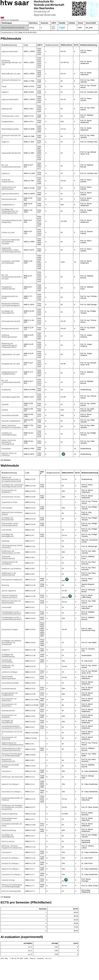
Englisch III (6, 173)
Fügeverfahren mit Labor (11, 354)
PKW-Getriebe (7, 508)
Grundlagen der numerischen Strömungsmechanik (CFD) (12, 486)
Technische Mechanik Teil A (11, 81)
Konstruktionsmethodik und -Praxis (12, 825)
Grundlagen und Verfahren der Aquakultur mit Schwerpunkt (11, 642)
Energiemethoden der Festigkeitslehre (10, 694)
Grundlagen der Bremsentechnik (8, 519)
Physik (4, 86)
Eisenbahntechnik (8, 711)
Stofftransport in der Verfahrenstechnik (9, 574)
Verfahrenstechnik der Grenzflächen (10, 563)
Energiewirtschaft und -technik (10, 297)
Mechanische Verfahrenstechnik (8, 760)
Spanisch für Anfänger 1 (10, 784)
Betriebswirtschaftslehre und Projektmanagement (11, 305)
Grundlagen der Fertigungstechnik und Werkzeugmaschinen (10, 211)
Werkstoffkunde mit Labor (11, 74)
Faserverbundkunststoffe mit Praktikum (12, 799)
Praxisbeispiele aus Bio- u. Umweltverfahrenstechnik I (11, 613)
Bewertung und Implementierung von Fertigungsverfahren (9, 345)
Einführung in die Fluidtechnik (8, 666)
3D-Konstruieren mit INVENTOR (9, 738)
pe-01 (30, 954)
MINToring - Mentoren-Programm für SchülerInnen (12, 847)
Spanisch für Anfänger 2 (10, 869)
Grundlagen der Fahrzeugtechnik (8, 312)
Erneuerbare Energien (10, 629)
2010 (53, 29)
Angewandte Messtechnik (11, 153)
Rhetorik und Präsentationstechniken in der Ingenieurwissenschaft (11, 479)
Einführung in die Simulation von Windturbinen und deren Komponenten (12, 807)
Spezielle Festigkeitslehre (11, 421)
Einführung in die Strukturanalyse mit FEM (11, 552)
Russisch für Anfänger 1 (10, 858)
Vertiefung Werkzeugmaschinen (9, 336)
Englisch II (5, 142)
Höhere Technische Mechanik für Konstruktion (11, 426)
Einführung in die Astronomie (12, 777)
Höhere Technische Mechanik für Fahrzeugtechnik (9, 442)
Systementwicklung (9, 830)
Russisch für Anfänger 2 (10, 863)
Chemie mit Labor (8, 232)
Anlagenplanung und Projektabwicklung (9, 373)
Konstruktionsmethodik (10, 415)
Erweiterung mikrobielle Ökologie (10, 766)
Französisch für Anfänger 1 (12, 792)
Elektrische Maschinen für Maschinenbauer (11, 602)
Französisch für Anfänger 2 (12, 874)
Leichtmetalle (6, 607)
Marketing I (6, 541)
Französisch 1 (7, 771)
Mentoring (5, 585)
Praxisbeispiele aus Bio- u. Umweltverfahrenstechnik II (12, 618)
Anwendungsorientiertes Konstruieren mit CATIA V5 (11, 727)
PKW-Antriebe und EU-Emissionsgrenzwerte (10, 524)
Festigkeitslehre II (8, 205)
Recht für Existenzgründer (11, 891)
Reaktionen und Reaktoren (11, 569)
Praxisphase (6, 449)
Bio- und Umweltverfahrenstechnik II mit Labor (12, 277)
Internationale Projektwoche (12, 580)
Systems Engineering (9, 814)
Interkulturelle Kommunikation (7, 661)
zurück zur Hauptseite (10, 20)
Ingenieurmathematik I (10, 51)
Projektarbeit (6, 390)
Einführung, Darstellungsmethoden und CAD (12, 62)
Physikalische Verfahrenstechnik (8, 288)
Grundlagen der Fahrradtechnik (7, 722)
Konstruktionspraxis (9, 689)
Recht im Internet (8, 841)
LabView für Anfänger (10, 672)
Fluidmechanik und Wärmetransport (9, 188)
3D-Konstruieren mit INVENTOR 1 (9, 700)
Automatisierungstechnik (11, 397)
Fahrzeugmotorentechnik (11, 321)
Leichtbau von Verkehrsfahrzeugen (9, 434)
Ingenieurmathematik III (10, 194)
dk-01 (30, 951)
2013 (53, 27)
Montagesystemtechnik (10, 329)
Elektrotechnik (7, 109)
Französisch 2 (7, 852)
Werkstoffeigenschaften (10, 129)
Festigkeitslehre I (8, 122)
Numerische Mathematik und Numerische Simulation (11, 242)
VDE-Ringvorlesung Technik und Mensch (12, 546)
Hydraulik (5, 404)
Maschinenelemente (9, 199)
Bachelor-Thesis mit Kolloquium (9, 454)
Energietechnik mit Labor (11, 364)
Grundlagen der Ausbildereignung (8, 655)
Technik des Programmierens (8, 181)
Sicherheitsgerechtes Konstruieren (9, 819)
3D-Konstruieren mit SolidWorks (9, 716)
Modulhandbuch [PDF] (10, 32)
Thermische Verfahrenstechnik (8, 557)
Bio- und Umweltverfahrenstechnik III (11, 382)
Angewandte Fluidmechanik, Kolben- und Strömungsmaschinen (11, 250)
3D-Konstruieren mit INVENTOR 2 (9, 705)
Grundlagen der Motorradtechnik (8, 535)
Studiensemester (52, 45)
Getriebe (5, 410)
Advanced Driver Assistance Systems (12, 513)
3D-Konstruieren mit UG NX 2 (12, 733)
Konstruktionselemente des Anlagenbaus (12, 221)
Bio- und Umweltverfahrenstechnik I (11, 166)
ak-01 (30, 947)
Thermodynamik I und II (10, 116)
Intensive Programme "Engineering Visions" (10, 596)
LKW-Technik (6, 530)
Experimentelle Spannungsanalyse (9, 677)
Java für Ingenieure (9, 591)
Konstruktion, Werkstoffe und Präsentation (11, 262)
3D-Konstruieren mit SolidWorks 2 (9, 491)
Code (26, 45)
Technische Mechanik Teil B (11, 136)
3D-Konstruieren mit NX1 (11, 497)
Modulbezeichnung (9, 45)
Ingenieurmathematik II (10, 99)
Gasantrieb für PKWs (9, 502)
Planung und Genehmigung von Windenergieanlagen (12, 755)
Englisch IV (6, 650)
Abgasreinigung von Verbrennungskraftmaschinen (12, 744)
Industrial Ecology (8, 880)
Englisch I (5, 92)
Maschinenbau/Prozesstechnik (13, 28)
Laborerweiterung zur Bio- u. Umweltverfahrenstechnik (12, 749)
